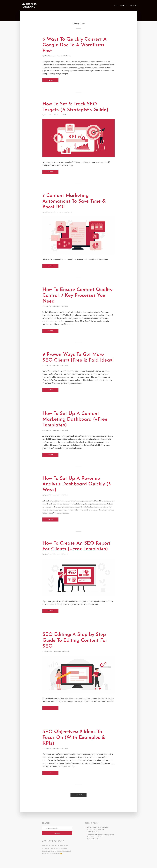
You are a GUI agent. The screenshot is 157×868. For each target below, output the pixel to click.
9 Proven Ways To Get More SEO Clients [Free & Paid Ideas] (78, 358)
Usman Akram (49, 115)
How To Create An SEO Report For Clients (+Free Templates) (77, 546)
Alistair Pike (48, 651)
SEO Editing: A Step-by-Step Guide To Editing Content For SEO (75, 640)
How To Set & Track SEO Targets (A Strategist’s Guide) (75, 107)
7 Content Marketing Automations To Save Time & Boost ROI (74, 201)
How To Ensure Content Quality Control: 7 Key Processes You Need (77, 296)
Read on (51, 80)
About (116, 6)
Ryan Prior (48, 306)
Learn (61, 56)
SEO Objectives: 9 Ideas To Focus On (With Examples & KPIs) (74, 738)
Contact (123, 6)
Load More (79, 795)
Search (57, 833)
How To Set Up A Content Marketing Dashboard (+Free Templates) (75, 419)
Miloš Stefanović (50, 56)
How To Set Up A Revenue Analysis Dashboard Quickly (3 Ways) (77, 484)
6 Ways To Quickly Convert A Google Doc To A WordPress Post (75, 45)
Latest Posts (133, 6)
